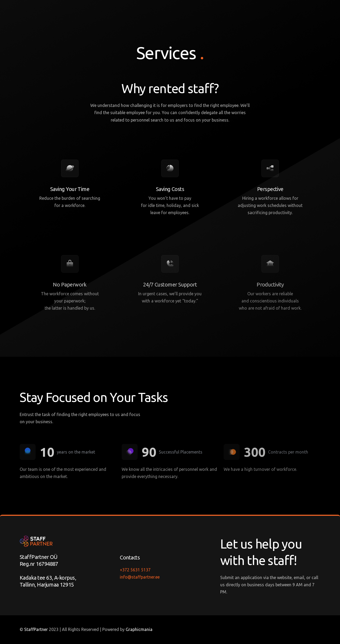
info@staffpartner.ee (140, 577)
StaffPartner (36, 629)
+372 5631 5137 (135, 570)
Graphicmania (139, 629)
